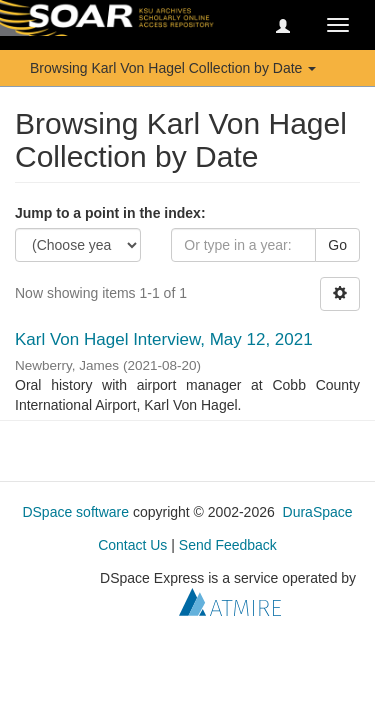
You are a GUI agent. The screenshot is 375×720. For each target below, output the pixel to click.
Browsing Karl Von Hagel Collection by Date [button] (173, 68)
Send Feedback (228, 545)
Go (337, 245)
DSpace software (75, 512)
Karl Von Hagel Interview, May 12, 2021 (164, 339)
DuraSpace (318, 512)
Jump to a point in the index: (110, 213)
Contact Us (132, 545)
